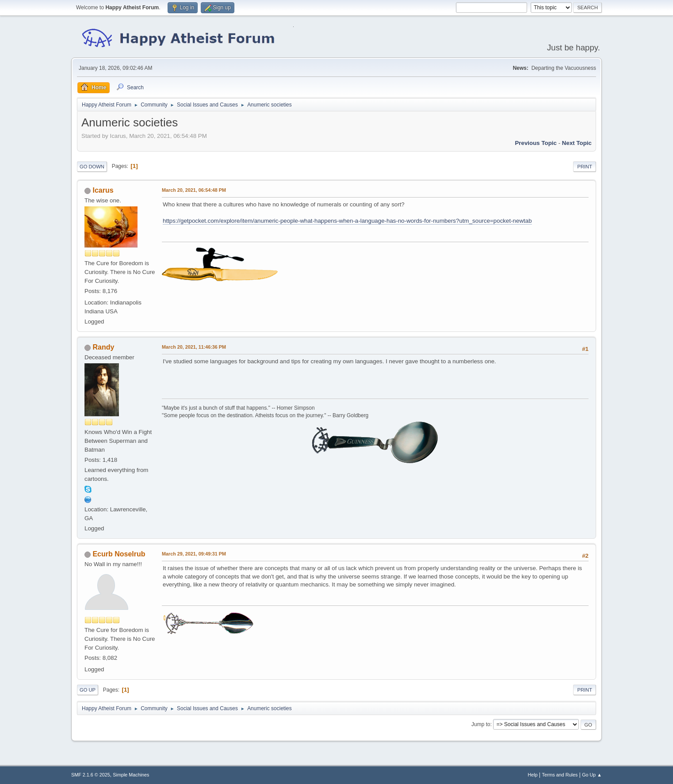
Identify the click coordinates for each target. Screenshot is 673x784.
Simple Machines (131, 775)
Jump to (481, 724)
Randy (103, 347)
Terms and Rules (560, 775)
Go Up (88, 690)
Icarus (103, 190)
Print (585, 167)
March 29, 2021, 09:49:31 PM (194, 554)
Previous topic (536, 143)
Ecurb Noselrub (119, 554)
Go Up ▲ (592, 775)
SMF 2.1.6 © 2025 (91, 775)
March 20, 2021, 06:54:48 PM (194, 190)
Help (533, 775)
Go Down (92, 167)
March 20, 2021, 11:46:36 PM (194, 347)
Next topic (577, 143)
